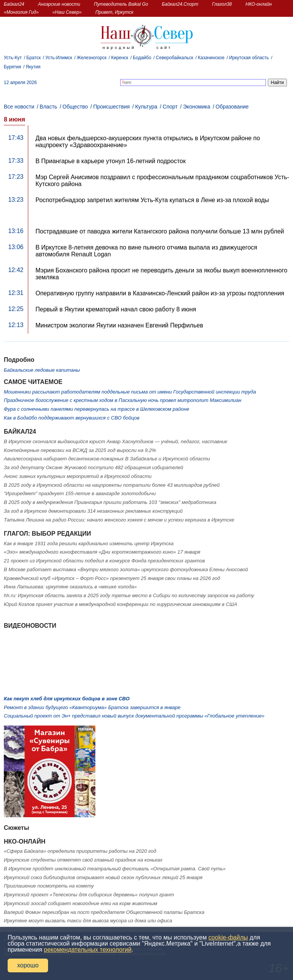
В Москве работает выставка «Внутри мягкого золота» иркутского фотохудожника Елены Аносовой (126, 569)
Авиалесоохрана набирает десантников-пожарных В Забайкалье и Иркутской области (107, 459)
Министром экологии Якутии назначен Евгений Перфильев (119, 325)
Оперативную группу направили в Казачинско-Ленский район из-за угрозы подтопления (160, 293)
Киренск (120, 58)
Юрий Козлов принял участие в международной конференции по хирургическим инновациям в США (121, 604)
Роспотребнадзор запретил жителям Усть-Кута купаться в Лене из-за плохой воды (152, 200)
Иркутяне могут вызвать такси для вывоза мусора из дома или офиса (88, 921)
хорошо (28, 965)
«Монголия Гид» (21, 12)
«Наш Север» (67, 12)
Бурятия (12, 67)
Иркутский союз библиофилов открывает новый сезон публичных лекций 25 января (103, 877)
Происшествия (111, 107)
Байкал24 (14, 4)
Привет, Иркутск (114, 12)
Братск (34, 58)
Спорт (170, 107)
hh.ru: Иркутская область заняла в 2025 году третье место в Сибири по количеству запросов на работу (129, 595)
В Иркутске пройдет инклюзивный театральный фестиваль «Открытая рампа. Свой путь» (115, 869)
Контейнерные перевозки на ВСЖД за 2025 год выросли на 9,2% (80, 450)
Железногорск (92, 58)
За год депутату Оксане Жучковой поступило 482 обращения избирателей (93, 467)
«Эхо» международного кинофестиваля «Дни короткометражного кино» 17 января (102, 552)
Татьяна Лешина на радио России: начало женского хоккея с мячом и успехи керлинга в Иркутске (119, 520)
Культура (146, 107)
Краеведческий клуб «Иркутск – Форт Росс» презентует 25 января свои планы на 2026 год (112, 578)
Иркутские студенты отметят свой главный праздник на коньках (83, 860)
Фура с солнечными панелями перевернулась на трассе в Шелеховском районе (97, 409)
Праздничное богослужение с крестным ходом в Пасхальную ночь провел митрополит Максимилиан (123, 400)
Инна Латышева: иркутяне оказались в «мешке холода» (70, 587)
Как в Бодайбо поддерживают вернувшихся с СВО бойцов (72, 418)
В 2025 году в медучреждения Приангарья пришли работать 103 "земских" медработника (110, 502)
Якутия (33, 67)
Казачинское (211, 58)
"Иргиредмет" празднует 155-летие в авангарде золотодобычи (80, 493)
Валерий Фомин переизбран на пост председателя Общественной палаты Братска (104, 912)
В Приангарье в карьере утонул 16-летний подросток (111, 161)
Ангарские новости (59, 4)
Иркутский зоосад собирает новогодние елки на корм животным (80, 903)
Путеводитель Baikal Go (121, 4)
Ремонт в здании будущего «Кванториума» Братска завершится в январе (92, 707)
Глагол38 (222, 4)
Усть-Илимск (59, 58)
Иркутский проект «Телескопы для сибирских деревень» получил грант (89, 895)
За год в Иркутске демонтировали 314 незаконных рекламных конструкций (93, 511)
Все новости (19, 107)
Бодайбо (142, 58)
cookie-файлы (228, 937)
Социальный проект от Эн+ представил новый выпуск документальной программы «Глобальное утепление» (134, 716)
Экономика (197, 107)
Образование (232, 107)
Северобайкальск (174, 58)
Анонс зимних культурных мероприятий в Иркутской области (78, 476)
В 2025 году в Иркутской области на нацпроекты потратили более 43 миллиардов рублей (112, 485)
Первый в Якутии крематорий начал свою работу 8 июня (116, 309)
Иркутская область (249, 58)
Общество (75, 107)
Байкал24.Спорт (180, 4)
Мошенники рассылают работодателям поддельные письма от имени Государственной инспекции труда (130, 392)
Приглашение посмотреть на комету (49, 886)
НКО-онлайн (259, 4)
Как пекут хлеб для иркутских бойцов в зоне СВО (67, 699)
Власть (48, 107)
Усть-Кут (13, 58)
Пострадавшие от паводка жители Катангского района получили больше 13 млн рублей (160, 231)
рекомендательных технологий (88, 950)
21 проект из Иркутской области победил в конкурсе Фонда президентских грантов (104, 561)
